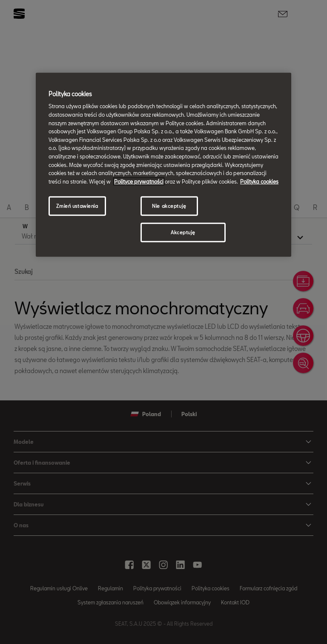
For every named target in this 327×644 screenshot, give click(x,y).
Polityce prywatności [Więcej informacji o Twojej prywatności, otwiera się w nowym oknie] (139, 181)
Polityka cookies (259, 181)
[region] (163, 165)
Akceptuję (183, 232)
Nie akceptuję (169, 206)
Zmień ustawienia (77, 206)
